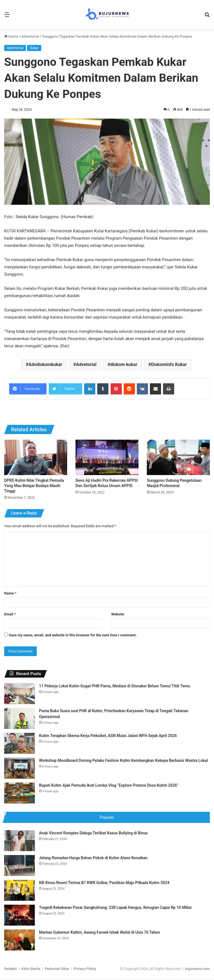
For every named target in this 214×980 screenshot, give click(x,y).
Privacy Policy (85, 970)
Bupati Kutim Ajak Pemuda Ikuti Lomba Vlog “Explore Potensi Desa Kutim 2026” (109, 785)
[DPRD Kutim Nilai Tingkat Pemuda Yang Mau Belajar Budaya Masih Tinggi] (36, 457)
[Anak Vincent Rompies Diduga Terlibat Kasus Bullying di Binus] (20, 842)
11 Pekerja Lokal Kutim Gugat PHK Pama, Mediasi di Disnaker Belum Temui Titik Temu (115, 686)
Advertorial (30, 36)
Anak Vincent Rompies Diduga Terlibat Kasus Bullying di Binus (93, 834)
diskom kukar (124, 364)
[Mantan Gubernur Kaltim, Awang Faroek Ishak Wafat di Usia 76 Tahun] (20, 941)
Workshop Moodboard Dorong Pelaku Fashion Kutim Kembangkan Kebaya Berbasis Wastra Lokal (123, 760)
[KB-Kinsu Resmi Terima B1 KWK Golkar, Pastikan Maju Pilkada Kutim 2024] (20, 891)
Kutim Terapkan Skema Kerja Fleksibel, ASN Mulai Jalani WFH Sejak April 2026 (108, 736)
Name (10, 593)
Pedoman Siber (57, 970)
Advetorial (86, 364)
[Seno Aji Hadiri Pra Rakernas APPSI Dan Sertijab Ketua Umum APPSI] (107, 457)
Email (10, 614)
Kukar (34, 48)
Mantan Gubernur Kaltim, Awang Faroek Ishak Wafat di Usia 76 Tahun (99, 933)
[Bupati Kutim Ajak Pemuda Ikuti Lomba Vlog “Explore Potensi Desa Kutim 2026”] (20, 793)
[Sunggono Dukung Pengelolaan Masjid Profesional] (178, 457)
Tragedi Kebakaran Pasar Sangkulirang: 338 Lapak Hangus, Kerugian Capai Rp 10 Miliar (115, 909)
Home (11, 36)
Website (118, 614)
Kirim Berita (31, 970)
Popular (107, 817)
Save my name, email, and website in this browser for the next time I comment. (73, 635)
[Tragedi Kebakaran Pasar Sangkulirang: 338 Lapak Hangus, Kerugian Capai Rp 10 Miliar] (20, 916)
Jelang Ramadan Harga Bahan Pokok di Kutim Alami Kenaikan (93, 859)
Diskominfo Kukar (169, 364)
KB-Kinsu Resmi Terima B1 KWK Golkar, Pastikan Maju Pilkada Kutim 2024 (104, 884)
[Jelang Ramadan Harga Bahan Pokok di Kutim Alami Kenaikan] (20, 867)
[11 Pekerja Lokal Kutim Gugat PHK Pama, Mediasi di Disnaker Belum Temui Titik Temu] (20, 694)
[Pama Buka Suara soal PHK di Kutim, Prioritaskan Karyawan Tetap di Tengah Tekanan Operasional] (20, 718)
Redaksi (11, 970)
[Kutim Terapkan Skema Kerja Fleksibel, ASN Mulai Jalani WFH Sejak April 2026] (20, 743)
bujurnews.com (197, 970)
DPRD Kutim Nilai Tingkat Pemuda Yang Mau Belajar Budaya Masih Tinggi (34, 486)
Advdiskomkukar (45, 364)
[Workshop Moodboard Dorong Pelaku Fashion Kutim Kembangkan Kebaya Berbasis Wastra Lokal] (20, 768)
